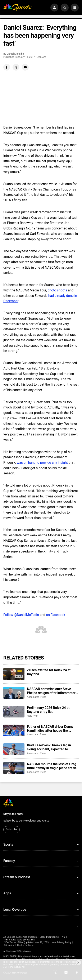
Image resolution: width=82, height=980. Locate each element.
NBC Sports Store (13, 940)
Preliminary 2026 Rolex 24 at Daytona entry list (48, 710)
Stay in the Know (13, 814)
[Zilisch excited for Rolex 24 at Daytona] (14, 674)
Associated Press (37, 697)
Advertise (22, 937)
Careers (33, 937)
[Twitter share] (16, 67)
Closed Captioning (49, 937)
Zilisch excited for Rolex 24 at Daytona (49, 672)
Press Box (29, 940)
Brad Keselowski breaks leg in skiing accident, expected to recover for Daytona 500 (49, 747)
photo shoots (57, 290)
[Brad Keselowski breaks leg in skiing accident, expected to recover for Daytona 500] (14, 749)
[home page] (18, 8)
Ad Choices (9, 937)
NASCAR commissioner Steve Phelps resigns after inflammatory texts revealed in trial (52, 691)
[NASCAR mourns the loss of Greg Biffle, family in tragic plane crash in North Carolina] (14, 768)
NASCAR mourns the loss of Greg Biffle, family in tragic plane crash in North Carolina (52, 766)
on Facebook (56, 615)
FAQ (63, 937)
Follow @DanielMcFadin (21, 615)
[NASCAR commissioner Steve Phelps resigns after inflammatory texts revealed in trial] (14, 693)
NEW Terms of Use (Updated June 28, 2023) (27, 942)
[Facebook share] (7, 67)
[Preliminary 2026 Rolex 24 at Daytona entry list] (14, 712)
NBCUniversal (24, 951)
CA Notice (9, 945)
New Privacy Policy (61, 942)
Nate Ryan (33, 716)
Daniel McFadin (15, 54)
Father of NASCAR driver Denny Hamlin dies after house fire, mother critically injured (50, 729)
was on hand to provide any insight (43, 463)
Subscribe (12, 829)
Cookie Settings (25, 945)
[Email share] (25, 67)
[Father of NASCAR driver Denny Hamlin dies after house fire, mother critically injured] (14, 731)
